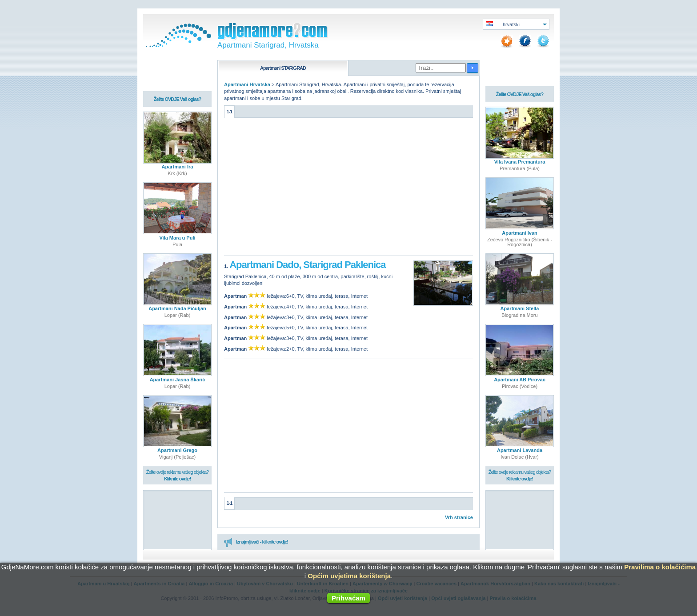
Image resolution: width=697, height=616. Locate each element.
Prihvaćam (348, 598)
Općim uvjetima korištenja (349, 576)
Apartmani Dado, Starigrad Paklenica (307, 264)
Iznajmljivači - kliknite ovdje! (256, 542)
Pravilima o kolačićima (660, 567)
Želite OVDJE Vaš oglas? (178, 100)
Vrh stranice (459, 517)
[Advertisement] (348, 189)
